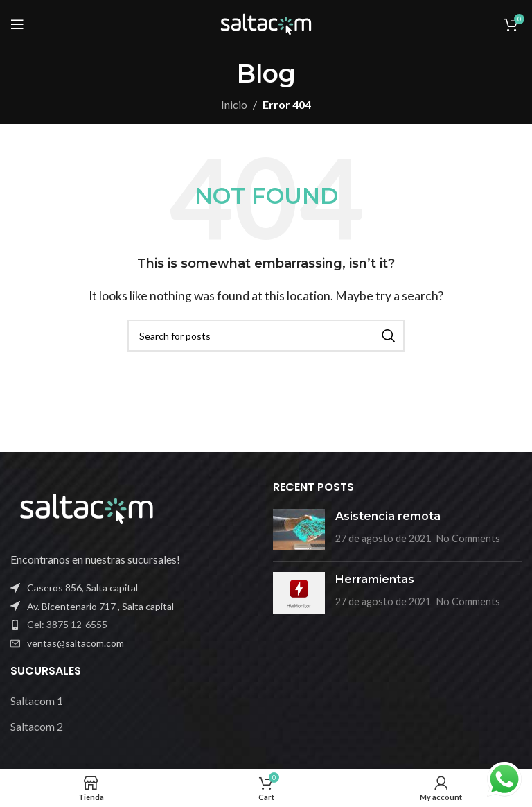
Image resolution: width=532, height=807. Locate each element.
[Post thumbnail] (299, 530)
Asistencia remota (388, 516)
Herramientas (375, 579)
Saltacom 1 (37, 701)
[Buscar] (266, 336)
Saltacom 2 (37, 726)
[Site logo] (266, 23)
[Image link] (87, 507)
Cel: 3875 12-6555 (67, 624)
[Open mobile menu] (17, 24)
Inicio (234, 104)
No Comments (468, 538)
